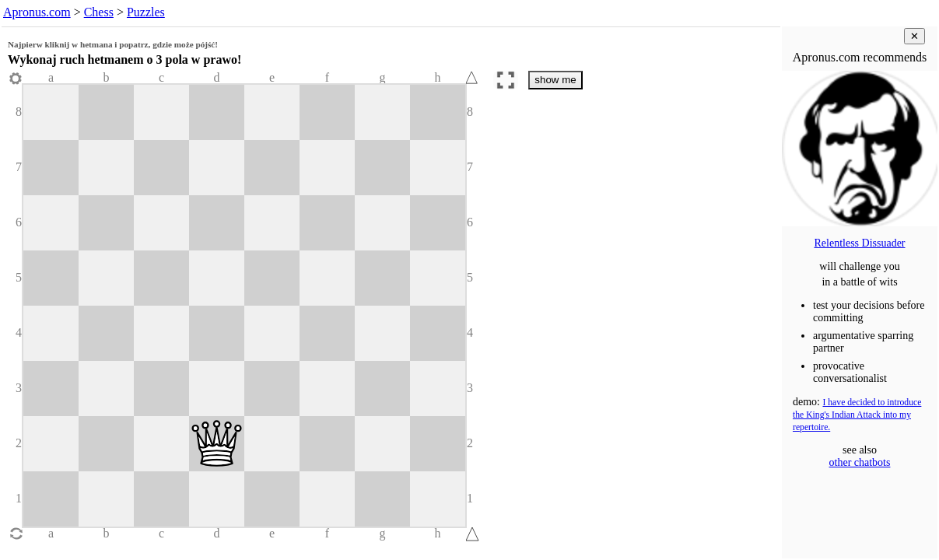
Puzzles (146, 12)
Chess (99, 12)
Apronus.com (37, 12)
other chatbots (860, 462)
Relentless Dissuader (859, 243)
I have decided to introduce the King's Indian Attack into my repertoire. (857, 415)
